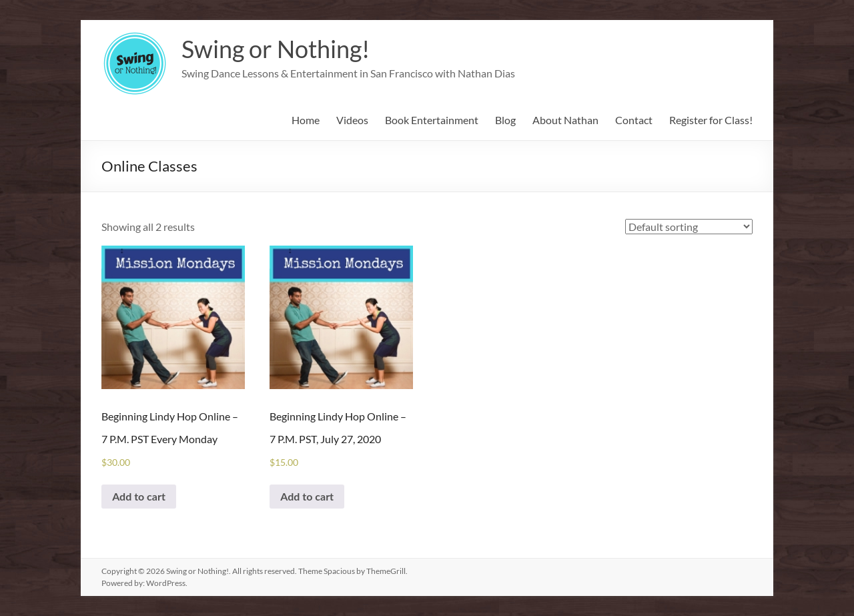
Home (306, 120)
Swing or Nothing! (276, 49)
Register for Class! (711, 120)
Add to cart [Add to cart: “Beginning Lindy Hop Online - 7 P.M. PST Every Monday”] (139, 496)
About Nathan (565, 120)
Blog (505, 120)
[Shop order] (689, 227)
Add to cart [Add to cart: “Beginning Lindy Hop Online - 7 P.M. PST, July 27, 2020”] (307, 496)
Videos (352, 120)
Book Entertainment (432, 120)
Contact (634, 120)
